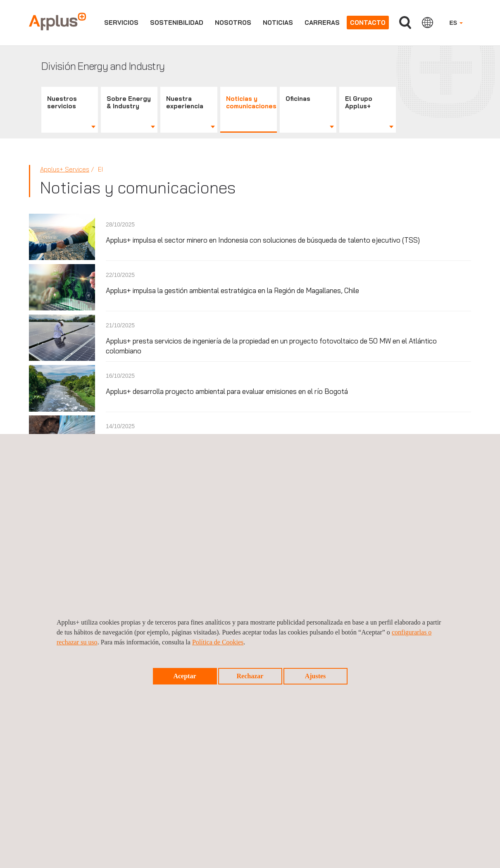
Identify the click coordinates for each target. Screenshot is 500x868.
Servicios (121, 23)
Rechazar (250, 676)
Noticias (278, 23)
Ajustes (315, 676)
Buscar (405, 23)
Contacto (368, 23)
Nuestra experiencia (185, 102)
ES (456, 23)
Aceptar (185, 676)
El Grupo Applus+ (359, 102)
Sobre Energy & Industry (129, 102)
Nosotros (233, 23)
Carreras (322, 23)
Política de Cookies (218, 642)
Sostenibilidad (177, 23)
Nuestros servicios (62, 102)
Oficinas (298, 99)
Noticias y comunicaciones (251, 102)
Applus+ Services (65, 169)
